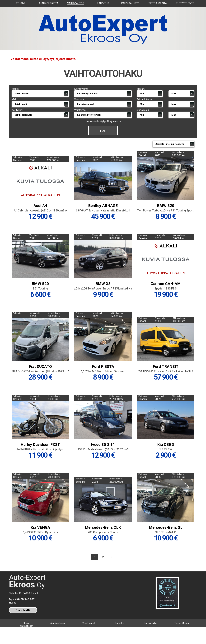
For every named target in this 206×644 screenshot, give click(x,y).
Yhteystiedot (185, 3)
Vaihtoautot (76, 3)
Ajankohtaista (48, 3)
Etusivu (21, 3)
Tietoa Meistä (158, 3)
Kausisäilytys (130, 3)
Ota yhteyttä (23, 624)
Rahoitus (103, 3)
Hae (103, 141)
